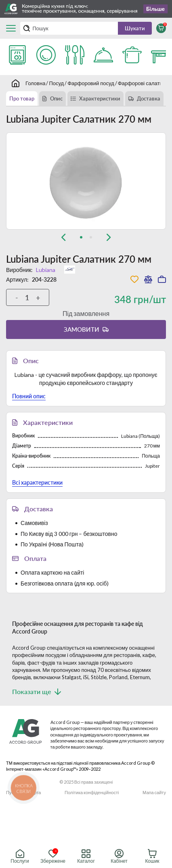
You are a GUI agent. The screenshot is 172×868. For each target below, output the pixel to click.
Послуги (20, 856)
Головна (35, 83)
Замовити (82, 329)
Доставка (149, 98)
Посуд (56, 83)
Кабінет (119, 856)
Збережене (53, 856)
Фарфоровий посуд (91, 83)
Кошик (152, 856)
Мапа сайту (154, 792)
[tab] (81, 237)
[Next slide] (109, 237)
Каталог (86, 856)
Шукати (135, 28)
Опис (56, 98)
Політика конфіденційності (92, 792)
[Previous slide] (63, 237)
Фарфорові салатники (144, 83)
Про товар (22, 98)
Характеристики (100, 98)
